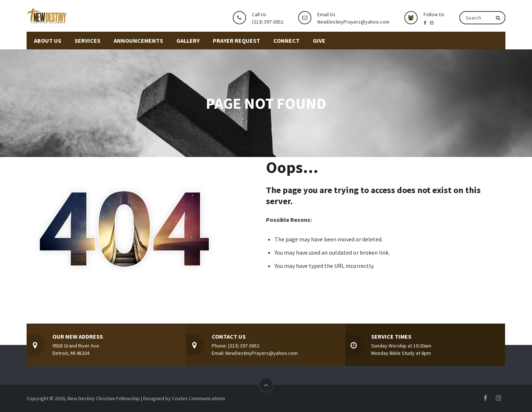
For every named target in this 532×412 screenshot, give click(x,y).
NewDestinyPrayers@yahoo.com (353, 22)
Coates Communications (199, 398)
